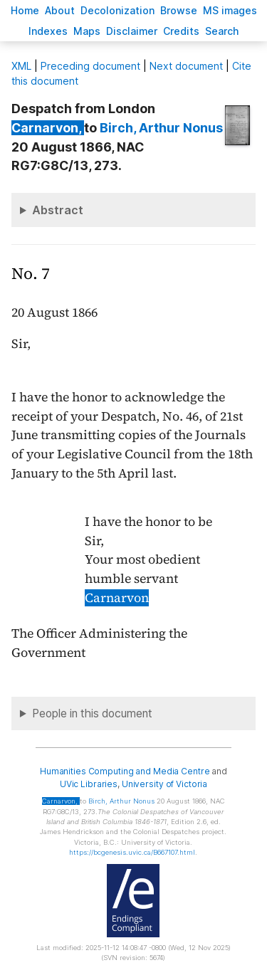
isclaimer (132, 31)
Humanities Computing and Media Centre (125, 771)
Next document (186, 66)
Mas (87, 31)
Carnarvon (117, 598)
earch (222, 31)
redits (181, 31)
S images (230, 10)
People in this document (92, 713)
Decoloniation (117, 10)
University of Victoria (164, 784)
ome (25, 10)
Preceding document (90, 66)
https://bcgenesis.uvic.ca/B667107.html (132, 852)
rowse (179, 10)
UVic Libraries (89, 784)
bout (60, 10)
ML (21, 66)
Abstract (58, 210)
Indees (48, 31)
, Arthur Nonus (161, 128)
